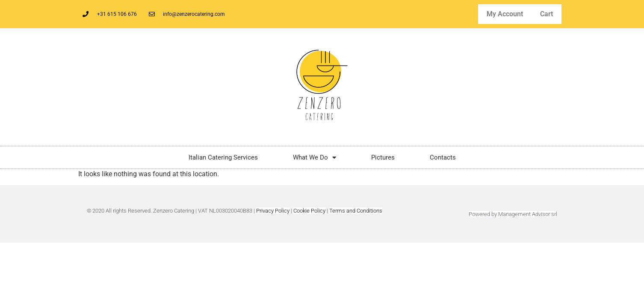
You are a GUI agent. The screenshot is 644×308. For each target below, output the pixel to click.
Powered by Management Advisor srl (513, 214)
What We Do (315, 158)
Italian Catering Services (223, 157)
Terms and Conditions (356, 211)
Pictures (383, 157)
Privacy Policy (273, 211)
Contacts (443, 157)
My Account (505, 14)
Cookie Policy (309, 211)
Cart (547, 14)
